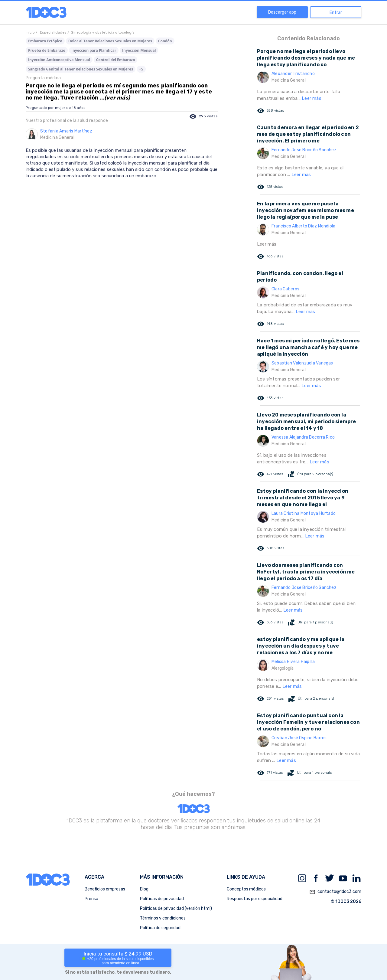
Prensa (91, 899)
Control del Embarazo (116, 60)
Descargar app (282, 12)
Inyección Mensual (139, 50)
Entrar (336, 13)
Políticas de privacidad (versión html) (176, 908)
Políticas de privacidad (162, 899)
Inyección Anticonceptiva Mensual (59, 60)
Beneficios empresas (105, 889)
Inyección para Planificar (94, 50)
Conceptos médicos (246, 889)
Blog (144, 889)
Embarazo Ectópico (45, 41)
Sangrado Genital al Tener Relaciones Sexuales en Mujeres (81, 69)
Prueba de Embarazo (47, 50)
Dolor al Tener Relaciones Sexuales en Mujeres (110, 41)
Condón (165, 41)
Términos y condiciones (163, 918)
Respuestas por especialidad (255, 899)
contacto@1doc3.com (335, 892)
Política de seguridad (160, 928)
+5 (141, 69)
